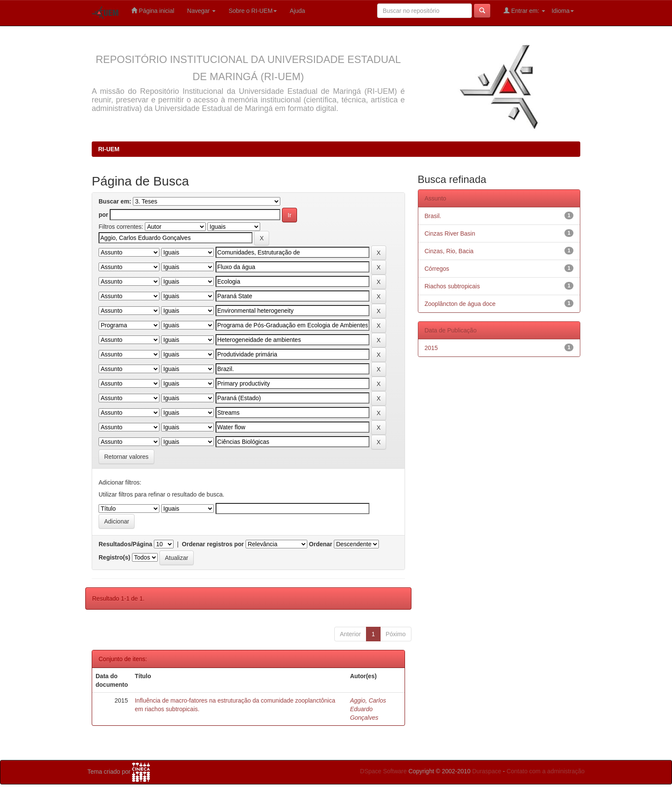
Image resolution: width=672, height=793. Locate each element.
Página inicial (153, 10)
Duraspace (487, 771)
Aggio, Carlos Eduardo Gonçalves (368, 709)
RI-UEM (109, 149)
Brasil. (433, 216)
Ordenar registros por (213, 544)
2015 (431, 348)
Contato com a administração (546, 771)
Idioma (563, 11)
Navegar (202, 11)
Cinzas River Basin (450, 233)
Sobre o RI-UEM (253, 11)
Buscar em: (115, 201)
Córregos (437, 269)
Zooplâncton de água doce (460, 304)
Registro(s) (114, 557)
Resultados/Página (125, 544)
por (103, 215)
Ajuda (297, 11)
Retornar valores (126, 457)
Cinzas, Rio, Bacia (449, 251)
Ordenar (321, 544)
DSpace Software (383, 771)
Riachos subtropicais (452, 286)
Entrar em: (524, 10)
